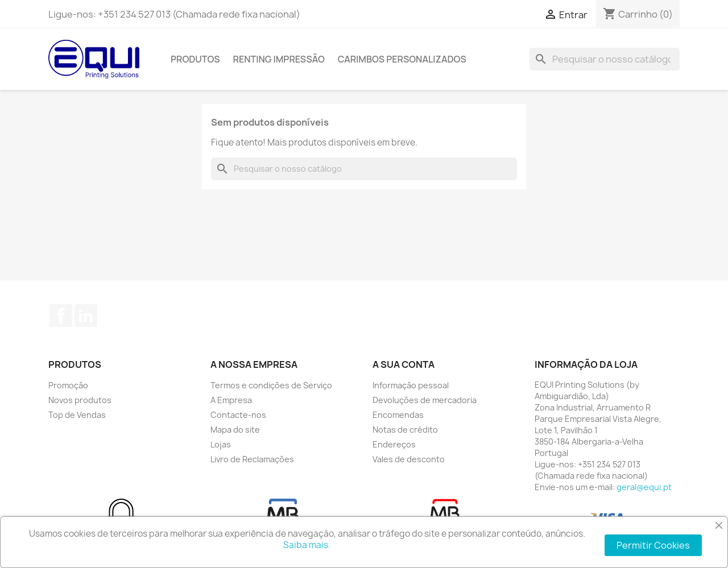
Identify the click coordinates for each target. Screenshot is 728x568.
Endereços (394, 444)
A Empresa (231, 400)
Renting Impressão (279, 59)
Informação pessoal (411, 385)
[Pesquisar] (605, 59)
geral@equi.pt (644, 487)
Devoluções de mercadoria (425, 400)
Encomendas (398, 415)
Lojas (221, 444)
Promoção (68, 385)
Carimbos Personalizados (402, 59)
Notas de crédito (405, 430)
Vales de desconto (409, 459)
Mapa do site (235, 430)
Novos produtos (80, 400)
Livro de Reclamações (252, 459)
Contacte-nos (238, 415)
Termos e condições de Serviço (271, 385)
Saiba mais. (307, 545)
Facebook (61, 316)
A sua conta (404, 364)
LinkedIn (86, 316)
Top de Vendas (77, 415)
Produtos (195, 59)
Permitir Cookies (653, 545)
